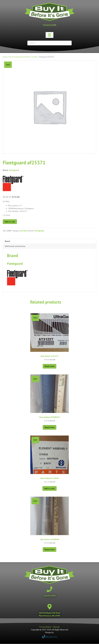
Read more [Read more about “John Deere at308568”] (49, 549)
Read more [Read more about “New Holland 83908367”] (49, 427)
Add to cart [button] (49, 488)
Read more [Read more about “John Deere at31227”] (49, 366)
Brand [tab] (7, 241)
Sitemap (56, 627)
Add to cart (10, 222)
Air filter (35, 57)
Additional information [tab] (15, 246)
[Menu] (49, 35)
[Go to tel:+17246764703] (49, 25)
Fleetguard (14, 170)
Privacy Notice (45, 627)
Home (5, 57)
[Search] (49, 43)
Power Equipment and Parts (20, 57)
